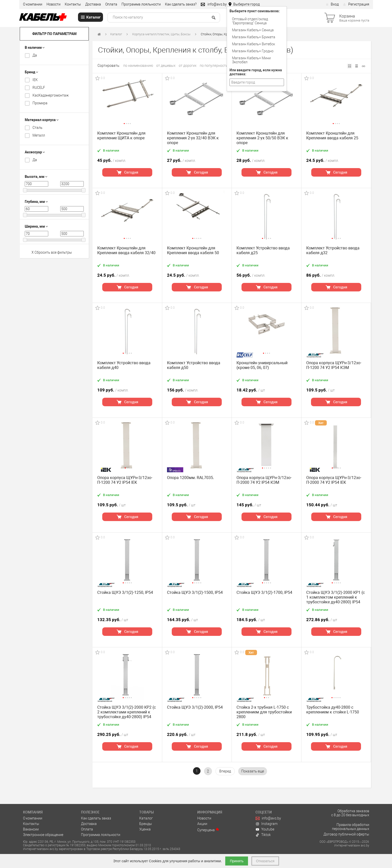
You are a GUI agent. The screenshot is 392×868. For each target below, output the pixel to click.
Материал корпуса (42, 120)
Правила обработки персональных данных (351, 827)
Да (35, 55)
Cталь (37, 128)
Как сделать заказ (96, 818)
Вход (332, 4)
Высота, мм (36, 177)
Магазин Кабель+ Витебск (253, 44)
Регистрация (356, 4)
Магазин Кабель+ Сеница (253, 30)
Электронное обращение (43, 835)
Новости (53, 4)
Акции (202, 824)
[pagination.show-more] (253, 771)
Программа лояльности (141, 4)
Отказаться (265, 861)
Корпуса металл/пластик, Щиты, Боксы (161, 34)
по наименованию (138, 66)
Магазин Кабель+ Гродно (253, 51)
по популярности (214, 66)
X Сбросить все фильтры (52, 252)
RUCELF (39, 88)
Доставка (93, 4)
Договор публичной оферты (346, 834)
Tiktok (263, 835)
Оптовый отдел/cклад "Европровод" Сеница (250, 21)
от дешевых (166, 66)
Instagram (267, 824)
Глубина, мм (36, 202)
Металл (39, 135)
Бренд (31, 72)
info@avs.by (268, 818)
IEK (35, 80)
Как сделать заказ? (181, 4)
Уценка (145, 829)
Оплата (111, 4)
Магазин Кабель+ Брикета (254, 37)
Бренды (146, 824)
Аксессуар (35, 152)
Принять (237, 861)
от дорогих (188, 66)
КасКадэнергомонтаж (51, 95)
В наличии (35, 48)
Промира (40, 103)
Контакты (73, 4)
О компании (33, 4)
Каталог (116, 34)
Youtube (265, 829)
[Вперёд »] (225, 771)
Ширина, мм (36, 226)
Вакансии (31, 829)
